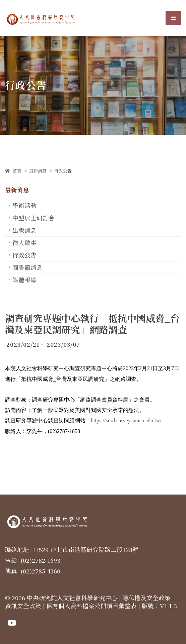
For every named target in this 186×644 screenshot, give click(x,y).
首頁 (13, 171)
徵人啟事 (24, 243)
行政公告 (63, 171)
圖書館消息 (27, 267)
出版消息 (24, 230)
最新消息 (38, 171)
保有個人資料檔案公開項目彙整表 (91, 606)
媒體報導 (24, 280)
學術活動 (24, 205)
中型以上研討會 (34, 218)
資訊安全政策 (23, 606)
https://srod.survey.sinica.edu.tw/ (126, 420)
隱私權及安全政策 (146, 598)
